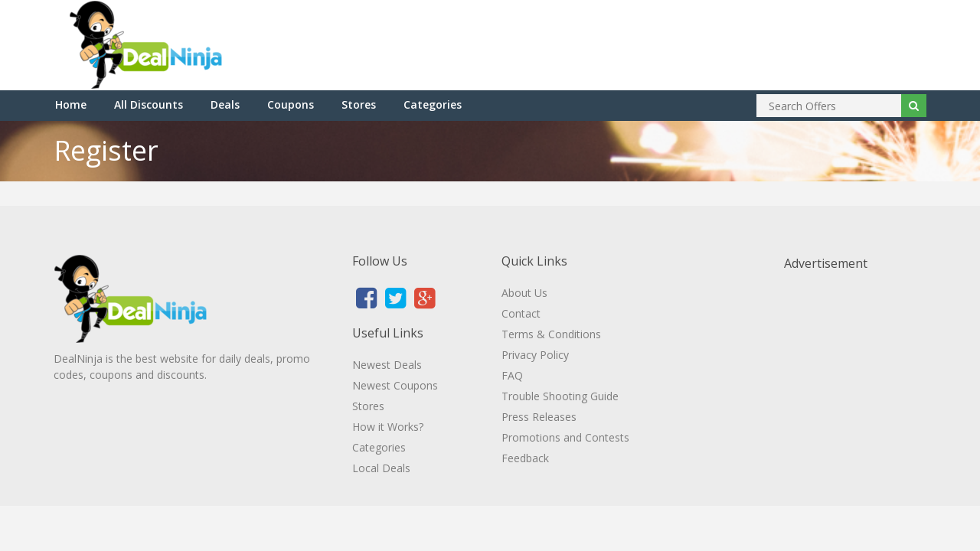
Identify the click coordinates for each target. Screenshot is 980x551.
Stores (359, 104)
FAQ (512, 375)
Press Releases (539, 417)
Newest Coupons (395, 385)
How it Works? (388, 427)
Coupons (291, 104)
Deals (225, 104)
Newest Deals (387, 365)
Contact (521, 313)
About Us (524, 293)
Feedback (525, 458)
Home (71, 104)
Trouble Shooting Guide (560, 396)
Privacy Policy (535, 355)
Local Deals (381, 468)
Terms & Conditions (551, 334)
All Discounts (149, 104)
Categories (433, 104)
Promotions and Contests (565, 437)
